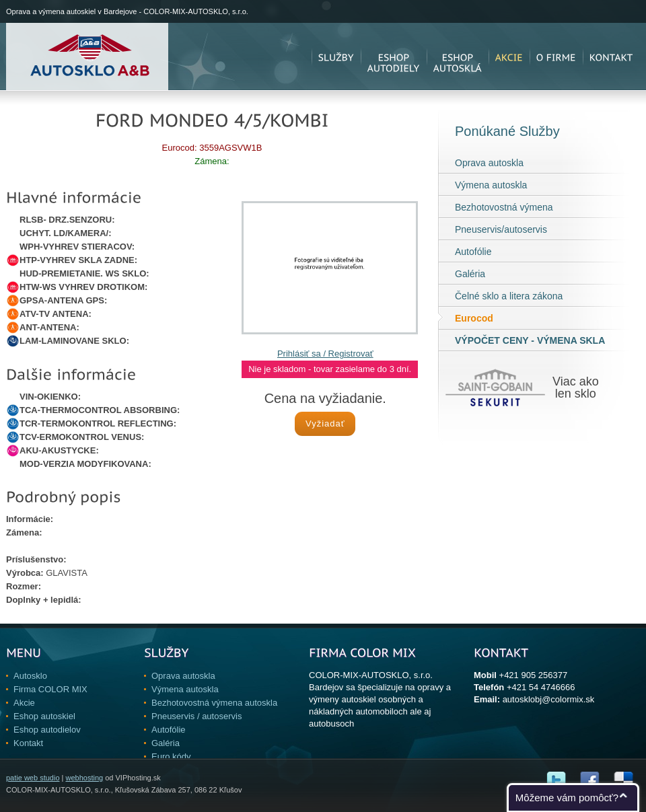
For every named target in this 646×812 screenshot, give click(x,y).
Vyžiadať (325, 423)
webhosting (84, 778)
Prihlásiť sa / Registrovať (325, 354)
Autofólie (473, 252)
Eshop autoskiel (44, 716)
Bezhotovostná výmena (504, 207)
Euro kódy (171, 756)
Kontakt (28, 743)
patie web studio (33, 778)
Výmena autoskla (491, 185)
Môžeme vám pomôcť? (567, 798)
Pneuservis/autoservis (501, 229)
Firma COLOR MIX (50, 689)
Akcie (24, 703)
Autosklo (30, 676)
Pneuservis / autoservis (196, 716)
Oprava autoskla (489, 163)
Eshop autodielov (47, 730)
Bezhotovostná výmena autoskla (214, 703)
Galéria (470, 274)
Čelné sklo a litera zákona (509, 296)
